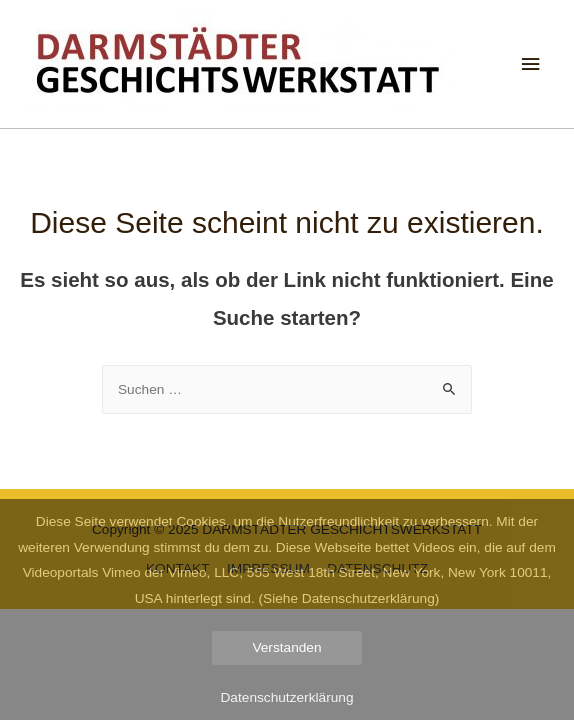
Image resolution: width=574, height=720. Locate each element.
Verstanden (286, 647)
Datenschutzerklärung (287, 697)
